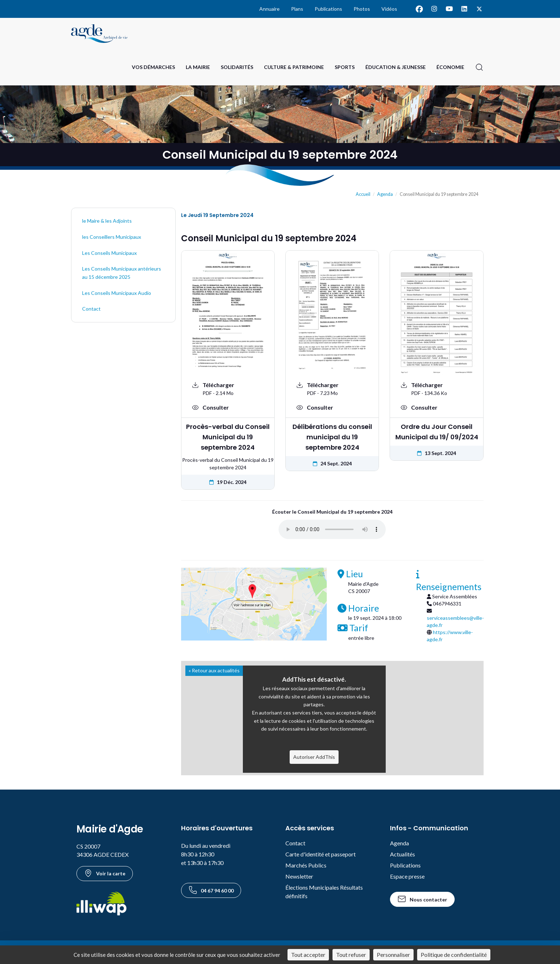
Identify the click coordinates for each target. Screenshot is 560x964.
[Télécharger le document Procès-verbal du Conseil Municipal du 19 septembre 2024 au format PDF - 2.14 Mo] (228, 389)
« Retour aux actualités (214, 670)
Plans (297, 9)
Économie (450, 67)
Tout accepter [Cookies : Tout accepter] (308, 955)
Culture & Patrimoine (294, 67)
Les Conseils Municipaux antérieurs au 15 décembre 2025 (122, 273)
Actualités (402, 854)
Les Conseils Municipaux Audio (117, 293)
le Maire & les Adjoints (107, 221)
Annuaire (269, 9)
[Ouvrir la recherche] (479, 67)
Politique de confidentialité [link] (454, 955)
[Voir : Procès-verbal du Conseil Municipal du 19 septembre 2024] (228, 407)
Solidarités (237, 67)
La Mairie (198, 67)
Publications (328, 9)
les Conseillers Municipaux (112, 237)
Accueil (363, 194)
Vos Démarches (153, 67)
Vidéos (389, 9)
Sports (345, 67)
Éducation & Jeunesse (396, 67)
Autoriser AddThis (314, 757)
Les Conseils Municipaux (109, 253)
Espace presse (407, 876)
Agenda (385, 194)
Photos (362, 9)
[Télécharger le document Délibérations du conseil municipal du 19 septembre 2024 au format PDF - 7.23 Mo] (332, 389)
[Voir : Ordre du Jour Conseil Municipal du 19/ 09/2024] (436, 407)
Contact (91, 309)
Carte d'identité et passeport (321, 854)
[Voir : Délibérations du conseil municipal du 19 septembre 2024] (332, 407)
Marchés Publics (306, 865)
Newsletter (299, 876)
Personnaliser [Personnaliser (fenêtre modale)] (393, 955)
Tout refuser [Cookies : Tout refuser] (351, 955)
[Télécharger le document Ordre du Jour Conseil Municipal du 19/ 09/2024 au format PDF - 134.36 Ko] (436, 389)
